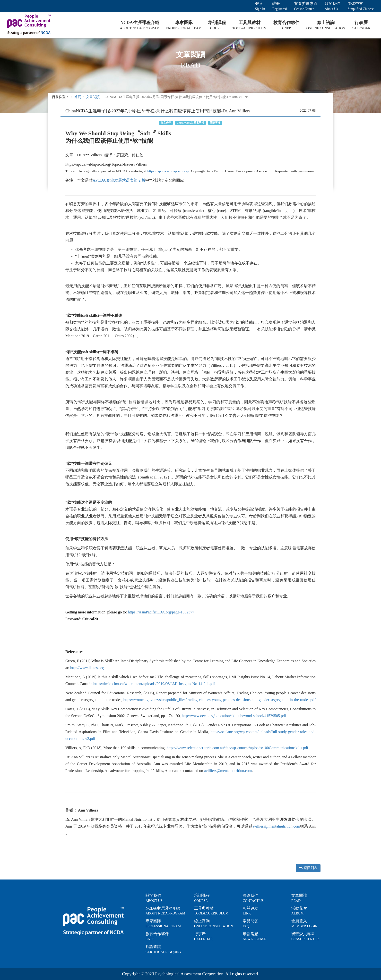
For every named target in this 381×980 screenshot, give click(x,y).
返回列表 (308, 868)
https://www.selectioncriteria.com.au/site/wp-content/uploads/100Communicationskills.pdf (238, 748)
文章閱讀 (93, 97)
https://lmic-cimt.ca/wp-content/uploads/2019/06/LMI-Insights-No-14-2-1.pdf (154, 684)
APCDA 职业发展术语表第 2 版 (119, 180)
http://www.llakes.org (87, 668)
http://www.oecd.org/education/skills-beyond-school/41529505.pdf (234, 716)
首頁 (78, 97)
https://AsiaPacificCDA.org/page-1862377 (161, 612)
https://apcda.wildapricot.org (168, 171)
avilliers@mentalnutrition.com (228, 771)
